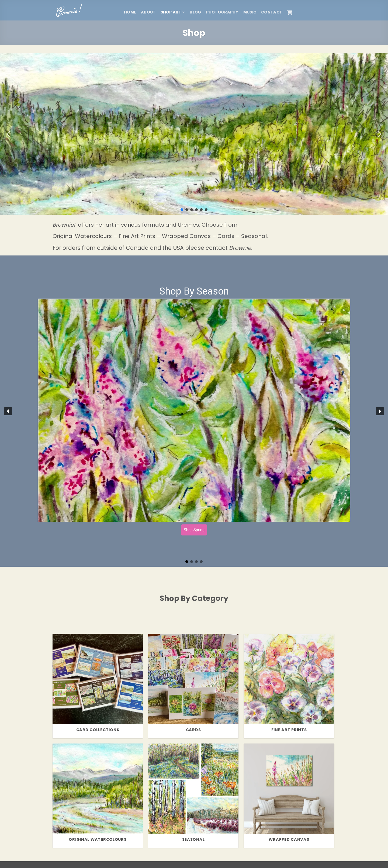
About (148, 12)
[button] (290, 12)
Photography (222, 12)
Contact (272, 12)
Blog (195, 12)
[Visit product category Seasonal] (193, 796)
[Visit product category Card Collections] (98, 686)
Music (250, 12)
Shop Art (173, 12)
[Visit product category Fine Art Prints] (289, 686)
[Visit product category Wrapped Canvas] (289, 796)
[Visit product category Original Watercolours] (98, 796)
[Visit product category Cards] (193, 686)
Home (130, 12)
